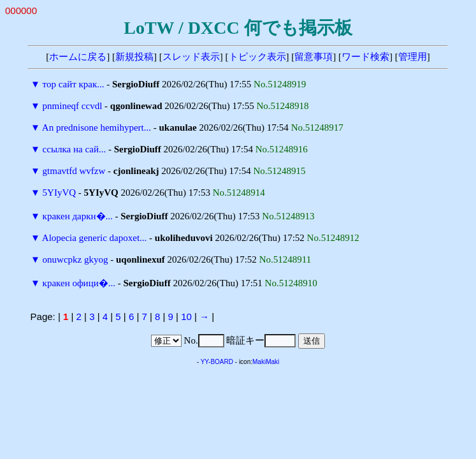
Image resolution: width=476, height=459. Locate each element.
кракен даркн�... (78, 216)
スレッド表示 (191, 57)
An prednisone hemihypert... (97, 127)
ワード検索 (365, 57)
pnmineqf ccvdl (73, 106)
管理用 (413, 57)
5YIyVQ (60, 193)
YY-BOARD (217, 362)
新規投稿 (134, 57)
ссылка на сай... (75, 149)
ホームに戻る (78, 57)
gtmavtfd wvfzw (74, 171)
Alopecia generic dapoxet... (95, 238)
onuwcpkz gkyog (76, 259)
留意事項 (314, 57)
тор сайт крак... (74, 84)
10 (186, 317)
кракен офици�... (79, 283)
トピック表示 (257, 57)
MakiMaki (266, 362)
